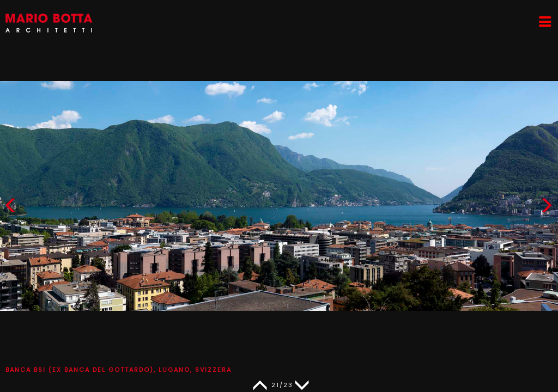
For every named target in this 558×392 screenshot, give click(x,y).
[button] (547, 208)
